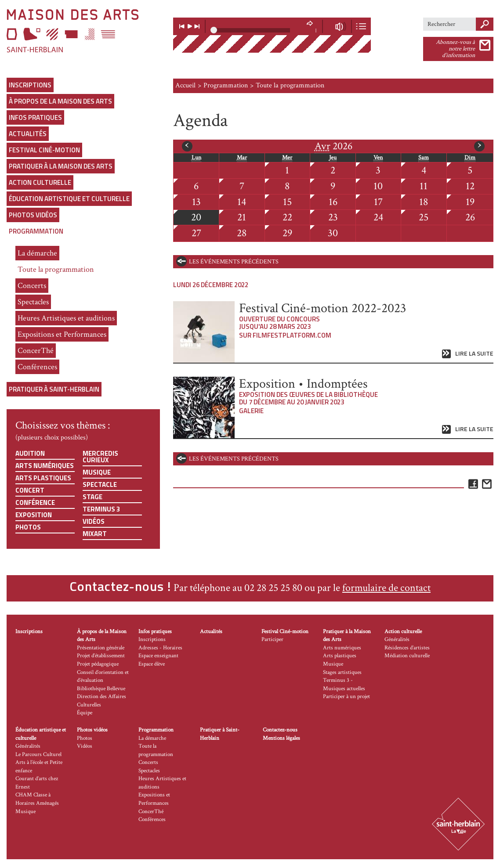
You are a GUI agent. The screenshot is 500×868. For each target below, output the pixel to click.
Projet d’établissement (101, 656)
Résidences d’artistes (407, 648)
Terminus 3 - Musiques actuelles (344, 684)
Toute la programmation (56, 269)
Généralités (397, 639)
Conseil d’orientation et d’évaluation (103, 677)
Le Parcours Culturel (38, 755)
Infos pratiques (35, 117)
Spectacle (100, 484)
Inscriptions (30, 85)
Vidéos (94, 521)
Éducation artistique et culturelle (69, 199)
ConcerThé (36, 351)
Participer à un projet (346, 697)
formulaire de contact (386, 588)
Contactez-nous (280, 730)
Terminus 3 (101, 509)
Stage (92, 497)
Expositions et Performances (62, 334)
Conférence (35, 502)
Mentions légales (281, 738)
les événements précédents (234, 262)
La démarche (37, 253)
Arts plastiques (43, 478)
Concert (30, 490)
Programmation (36, 231)
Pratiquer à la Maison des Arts (61, 166)
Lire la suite (474, 354)
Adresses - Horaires (160, 648)
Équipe (85, 713)
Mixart (95, 534)
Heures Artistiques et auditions (66, 318)
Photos (28, 527)
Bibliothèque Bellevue (101, 689)
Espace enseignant (158, 656)
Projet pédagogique (98, 664)
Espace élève (152, 664)
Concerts (32, 286)
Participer (272, 639)
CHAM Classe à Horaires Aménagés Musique (37, 803)
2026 (333, 146)
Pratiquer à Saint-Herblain (54, 389)
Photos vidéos (33, 215)
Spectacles (33, 302)
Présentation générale (101, 648)
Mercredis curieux (100, 457)
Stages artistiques (342, 672)
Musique (97, 472)
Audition (30, 453)
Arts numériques (45, 466)
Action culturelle (40, 182)
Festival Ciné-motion (44, 150)
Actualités (28, 134)
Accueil (185, 85)
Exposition (34, 515)
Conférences (37, 367)
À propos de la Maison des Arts (60, 101)
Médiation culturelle (407, 656)
